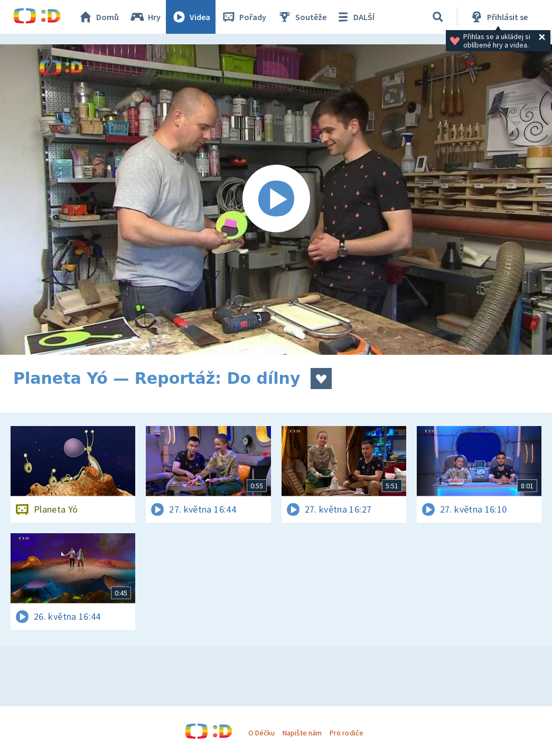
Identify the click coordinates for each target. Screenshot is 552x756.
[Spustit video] (276, 200)
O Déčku (261, 733)
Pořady (244, 17)
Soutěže (302, 17)
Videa (191, 17)
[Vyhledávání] (438, 17)
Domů (98, 17)
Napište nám (302, 733)
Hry (145, 17)
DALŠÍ (355, 17)
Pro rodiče (346, 733)
